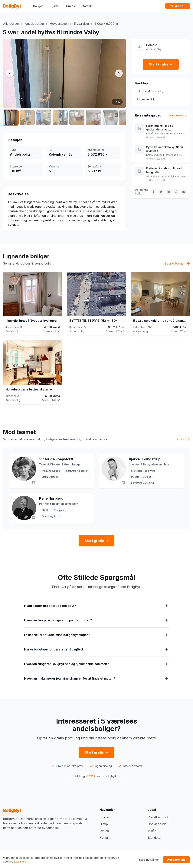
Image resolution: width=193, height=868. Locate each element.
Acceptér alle (176, 860)
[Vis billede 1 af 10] (11, 118)
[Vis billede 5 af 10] (77, 118)
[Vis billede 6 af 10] (93, 118)
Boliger (38, 6)
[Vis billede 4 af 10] (60, 118)
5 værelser (82, 24)
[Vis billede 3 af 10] (44, 118)
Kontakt (87, 6)
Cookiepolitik (157, 824)
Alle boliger (11, 24)
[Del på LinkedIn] (169, 192)
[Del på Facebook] (154, 192)
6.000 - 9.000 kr (107, 24)
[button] (64, 73)
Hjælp (54, 6)
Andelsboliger (34, 24)
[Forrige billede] (10, 73)
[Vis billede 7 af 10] (110, 118)
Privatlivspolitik (158, 817)
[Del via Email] (184, 192)
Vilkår (152, 831)
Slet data (154, 838)
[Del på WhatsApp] (176, 192)
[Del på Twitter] (161, 192)
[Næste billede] (119, 73)
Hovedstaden (59, 24)
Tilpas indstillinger (149, 860)
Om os (70, 6)
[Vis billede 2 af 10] (27, 118)
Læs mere (20, 861)
